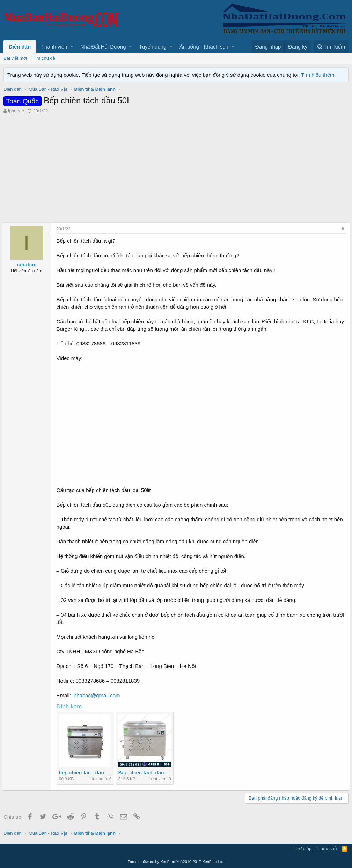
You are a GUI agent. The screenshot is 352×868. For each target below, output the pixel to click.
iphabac (16, 111)
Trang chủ (327, 849)
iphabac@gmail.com (98, 695)
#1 (342, 229)
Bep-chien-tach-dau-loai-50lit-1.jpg (160, 773)
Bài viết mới (15, 58)
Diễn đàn (20, 47)
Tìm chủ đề (44, 58)
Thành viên (54, 47)
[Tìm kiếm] (331, 47)
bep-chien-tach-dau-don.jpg (92, 773)
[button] (72, 47)
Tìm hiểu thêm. (318, 75)
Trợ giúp (303, 849)
